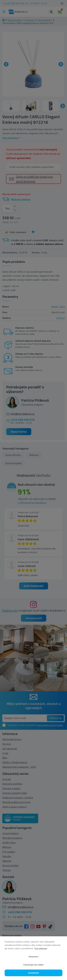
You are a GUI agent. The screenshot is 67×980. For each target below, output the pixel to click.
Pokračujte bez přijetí (33, 965)
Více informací (41, 948)
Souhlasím (33, 973)
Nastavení (33, 957)
